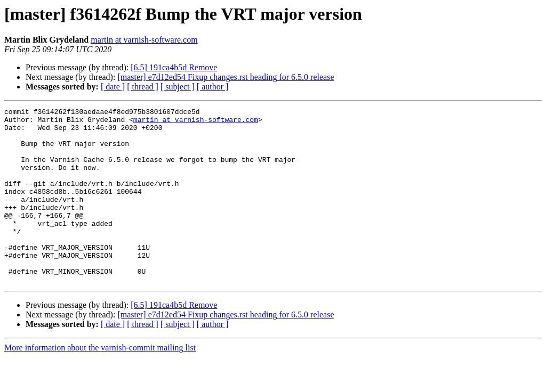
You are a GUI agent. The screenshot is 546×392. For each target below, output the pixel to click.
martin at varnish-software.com (144, 40)
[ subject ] (178, 87)
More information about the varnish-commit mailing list (100, 383)
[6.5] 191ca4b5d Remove (174, 67)
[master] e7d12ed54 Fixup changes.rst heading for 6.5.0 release (226, 77)
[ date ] (113, 87)
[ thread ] (143, 87)
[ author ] (213, 87)
